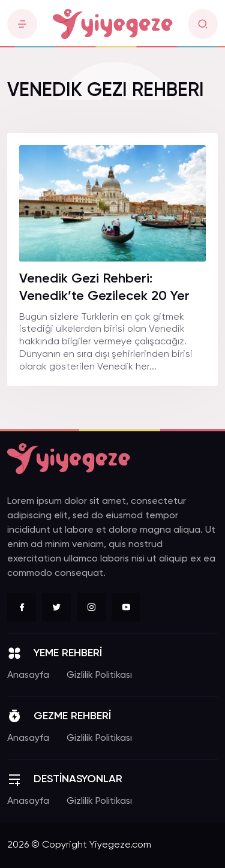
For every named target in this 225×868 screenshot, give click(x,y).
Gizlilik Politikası (99, 675)
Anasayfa (28, 675)
